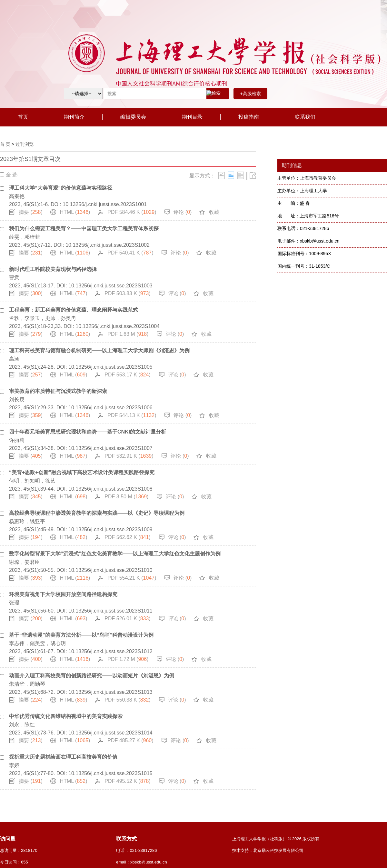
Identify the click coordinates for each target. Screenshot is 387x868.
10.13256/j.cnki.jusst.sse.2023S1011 (110, 611)
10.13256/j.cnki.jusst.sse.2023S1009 (110, 529)
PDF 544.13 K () (132, 415)
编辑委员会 (133, 117)
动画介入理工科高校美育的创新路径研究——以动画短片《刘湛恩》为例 (92, 676)
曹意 (14, 278)
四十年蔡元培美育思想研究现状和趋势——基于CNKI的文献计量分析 (88, 432)
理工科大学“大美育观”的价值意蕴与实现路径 (61, 188)
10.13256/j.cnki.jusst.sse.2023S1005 (110, 367)
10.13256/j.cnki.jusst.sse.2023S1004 (118, 326)
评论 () (183, 212)
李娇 (14, 765)
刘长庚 (17, 399)
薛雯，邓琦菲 (25, 237)
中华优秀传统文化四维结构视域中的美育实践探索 (66, 716)
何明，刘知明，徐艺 (32, 481)
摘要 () (31, 212)
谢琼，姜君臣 (25, 562)
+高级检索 (250, 94)
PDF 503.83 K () (127, 293)
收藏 (214, 212)
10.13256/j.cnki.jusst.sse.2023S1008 (110, 489)
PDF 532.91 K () (129, 456)
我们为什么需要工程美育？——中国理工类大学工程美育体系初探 (84, 229)
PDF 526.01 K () (127, 619)
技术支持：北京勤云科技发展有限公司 (268, 850)
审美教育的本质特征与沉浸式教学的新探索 (58, 391)
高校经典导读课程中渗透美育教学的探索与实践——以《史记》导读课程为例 (97, 513)
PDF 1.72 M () (128, 659)
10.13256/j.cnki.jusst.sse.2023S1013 (110, 692)
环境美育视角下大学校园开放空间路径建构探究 (63, 594)
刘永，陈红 (22, 725)
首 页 (5, 144)
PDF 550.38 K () (127, 700)
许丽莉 (17, 440)
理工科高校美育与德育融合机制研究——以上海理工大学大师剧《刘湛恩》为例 (99, 350)
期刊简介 (74, 117)
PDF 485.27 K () (130, 740)
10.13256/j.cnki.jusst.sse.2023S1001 (105, 204)
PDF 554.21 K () (132, 578)
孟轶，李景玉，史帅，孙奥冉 (43, 318)
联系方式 (126, 839)
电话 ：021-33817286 (136, 850)
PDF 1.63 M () (128, 334)
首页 (23, 117)
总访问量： (19, 850)
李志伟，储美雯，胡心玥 (37, 643)
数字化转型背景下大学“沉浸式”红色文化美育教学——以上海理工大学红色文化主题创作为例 (115, 554)
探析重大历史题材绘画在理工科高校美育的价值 (63, 757)
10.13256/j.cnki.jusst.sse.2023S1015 (110, 773)
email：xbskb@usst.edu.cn (142, 862)
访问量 (8, 839)
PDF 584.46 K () (132, 212)
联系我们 (305, 117)
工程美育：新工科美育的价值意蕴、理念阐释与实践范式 (74, 310)
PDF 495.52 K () (127, 781)
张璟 (14, 603)
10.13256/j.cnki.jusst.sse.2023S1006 (110, 408)
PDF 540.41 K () (130, 253)
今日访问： (14, 862)
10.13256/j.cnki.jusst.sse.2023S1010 (110, 570)
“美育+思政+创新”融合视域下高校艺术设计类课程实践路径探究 (82, 472)
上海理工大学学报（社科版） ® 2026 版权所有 (276, 839)
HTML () (75, 212)
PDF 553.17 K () (127, 375)
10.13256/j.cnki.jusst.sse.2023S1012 (110, 651)
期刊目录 (192, 117)
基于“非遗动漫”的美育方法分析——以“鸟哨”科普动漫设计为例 (81, 635)
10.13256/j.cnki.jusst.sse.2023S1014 (110, 733)
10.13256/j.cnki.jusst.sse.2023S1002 (108, 245)
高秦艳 (17, 196)
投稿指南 (249, 117)
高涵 (14, 359)
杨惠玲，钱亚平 (27, 521)
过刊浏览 (25, 144)
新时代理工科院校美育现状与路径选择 (53, 269)
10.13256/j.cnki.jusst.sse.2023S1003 (110, 286)
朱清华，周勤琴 (27, 684)
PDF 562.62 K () (127, 537)
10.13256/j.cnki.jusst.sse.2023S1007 (110, 448)
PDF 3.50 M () (126, 497)
